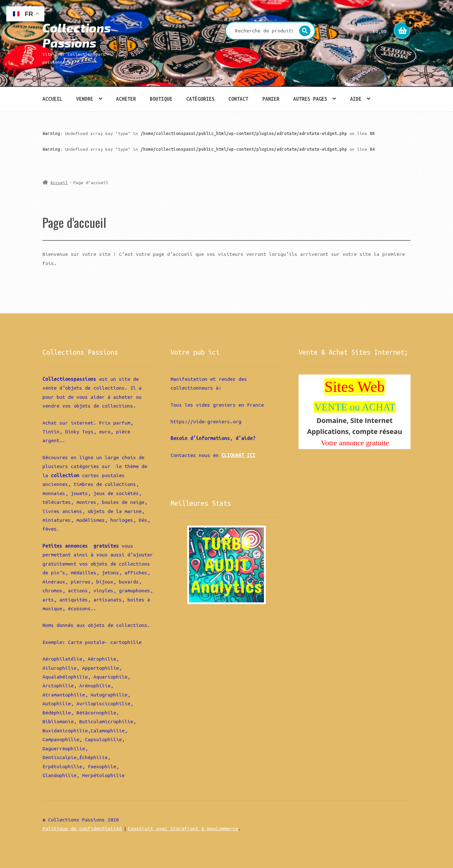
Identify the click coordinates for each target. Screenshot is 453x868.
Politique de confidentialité (82, 828)
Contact (238, 99)
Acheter (126, 99)
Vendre (85, 99)
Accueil (52, 99)
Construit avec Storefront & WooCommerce (183, 828)
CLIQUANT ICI (238, 455)
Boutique (161, 99)
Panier (271, 99)
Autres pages (310, 99)
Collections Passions (77, 35)
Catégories (200, 99)
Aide (356, 99)
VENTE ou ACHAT (355, 407)
